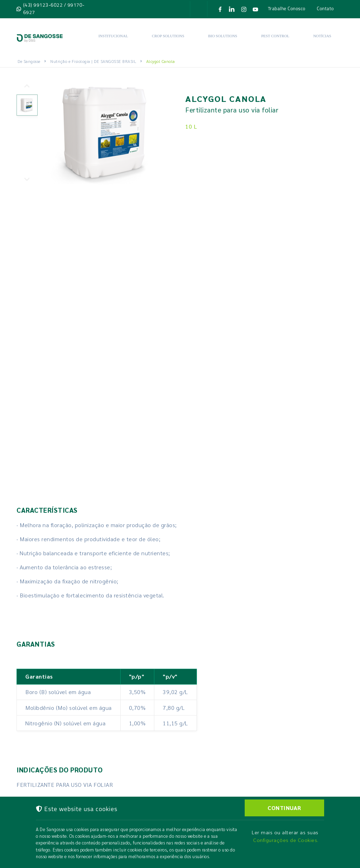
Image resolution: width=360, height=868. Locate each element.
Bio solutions (223, 36)
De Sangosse (29, 61)
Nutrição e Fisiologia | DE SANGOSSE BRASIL (93, 61)
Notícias (322, 36)
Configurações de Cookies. (286, 840)
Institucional (113, 36)
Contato (325, 8)
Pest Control (275, 36)
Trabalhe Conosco (287, 8)
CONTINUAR (284, 808)
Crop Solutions (168, 36)
